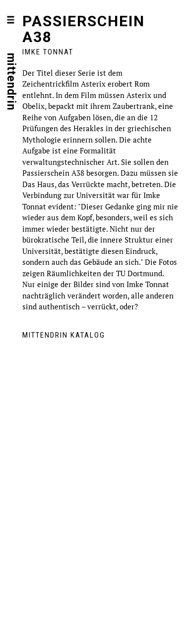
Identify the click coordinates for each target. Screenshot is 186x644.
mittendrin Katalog (64, 335)
